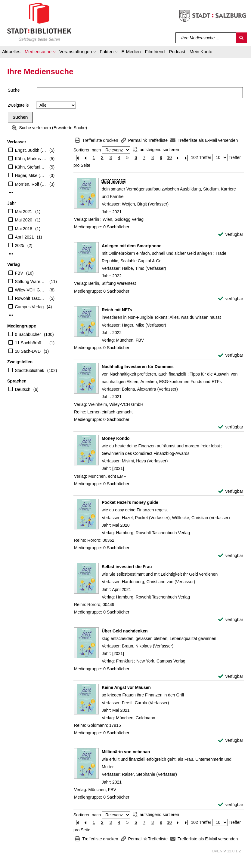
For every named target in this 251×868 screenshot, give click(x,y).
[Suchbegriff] (206, 38)
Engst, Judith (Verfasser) (31, 150)
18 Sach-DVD (28, 351)
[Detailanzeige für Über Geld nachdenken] (125, 631)
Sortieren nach (87, 150)
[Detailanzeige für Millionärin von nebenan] (126, 752)
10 (169, 157)
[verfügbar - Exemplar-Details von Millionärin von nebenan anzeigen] (231, 805)
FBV (19, 273)
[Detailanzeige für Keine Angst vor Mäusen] (126, 687)
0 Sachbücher (28, 334)
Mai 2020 (24, 220)
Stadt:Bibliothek (30, 370)
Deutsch (23, 389)
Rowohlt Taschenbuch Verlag (31, 298)
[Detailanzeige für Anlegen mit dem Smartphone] (132, 246)
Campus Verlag (29, 307)
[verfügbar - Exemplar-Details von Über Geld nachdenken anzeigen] (231, 676)
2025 (20, 245)
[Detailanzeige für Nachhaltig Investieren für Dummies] (138, 367)
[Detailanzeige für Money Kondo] (116, 438)
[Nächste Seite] (178, 158)
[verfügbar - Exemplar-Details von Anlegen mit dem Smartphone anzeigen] (231, 299)
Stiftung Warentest (31, 282)
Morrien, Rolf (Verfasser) (31, 184)
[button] (40, 53)
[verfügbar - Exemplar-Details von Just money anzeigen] (231, 235)
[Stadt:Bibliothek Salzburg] (39, 22)
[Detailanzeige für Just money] (113, 181)
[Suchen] (241, 38)
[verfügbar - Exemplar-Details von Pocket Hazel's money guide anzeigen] (231, 556)
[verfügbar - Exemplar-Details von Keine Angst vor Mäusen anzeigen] (231, 740)
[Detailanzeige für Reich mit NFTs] (117, 310)
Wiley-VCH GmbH (31, 290)
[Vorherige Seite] (85, 158)
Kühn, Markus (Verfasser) (31, 159)
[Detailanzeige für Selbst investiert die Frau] (127, 567)
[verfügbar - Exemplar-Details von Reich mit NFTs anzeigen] (231, 355)
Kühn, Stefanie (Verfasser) (31, 167)
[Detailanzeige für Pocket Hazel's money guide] (130, 502)
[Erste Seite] (77, 158)
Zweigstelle (18, 105)
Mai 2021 (24, 212)
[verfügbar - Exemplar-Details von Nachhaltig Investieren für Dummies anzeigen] (231, 427)
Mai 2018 (24, 229)
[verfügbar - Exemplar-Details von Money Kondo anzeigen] (231, 491)
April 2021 (25, 237)
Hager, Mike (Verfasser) (31, 175)
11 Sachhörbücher (31, 343)
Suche (14, 90)
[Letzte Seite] (186, 158)
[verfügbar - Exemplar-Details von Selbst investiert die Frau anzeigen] (231, 620)
